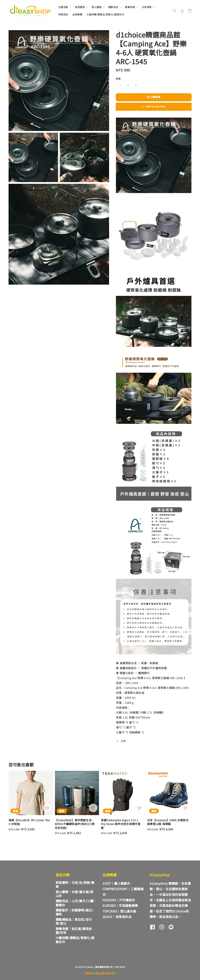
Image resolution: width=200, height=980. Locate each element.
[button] (175, 11)
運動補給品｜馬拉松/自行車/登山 (74, 921)
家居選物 (80, 7)
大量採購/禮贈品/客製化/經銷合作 (105, 14)
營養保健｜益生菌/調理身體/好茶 (74, 931)
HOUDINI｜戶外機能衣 (119, 900)
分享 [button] (121, 741)
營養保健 (130, 7)
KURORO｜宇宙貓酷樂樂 (120, 905)
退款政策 (111, 973)
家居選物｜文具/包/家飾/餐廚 (75, 885)
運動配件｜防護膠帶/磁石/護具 (74, 912)
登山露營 (96, 7)
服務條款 (89, 973)
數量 (118, 79)
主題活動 (63, 7)
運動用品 (113, 7)
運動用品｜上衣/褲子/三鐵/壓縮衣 (75, 903)
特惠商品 (63, 14)
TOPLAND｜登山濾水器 (119, 911)
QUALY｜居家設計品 (117, 917)
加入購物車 (154, 97)
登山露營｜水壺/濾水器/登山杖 (74, 894)
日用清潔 (147, 7)
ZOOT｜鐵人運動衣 (116, 883)
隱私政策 (100, 973)
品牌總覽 (77, 14)
